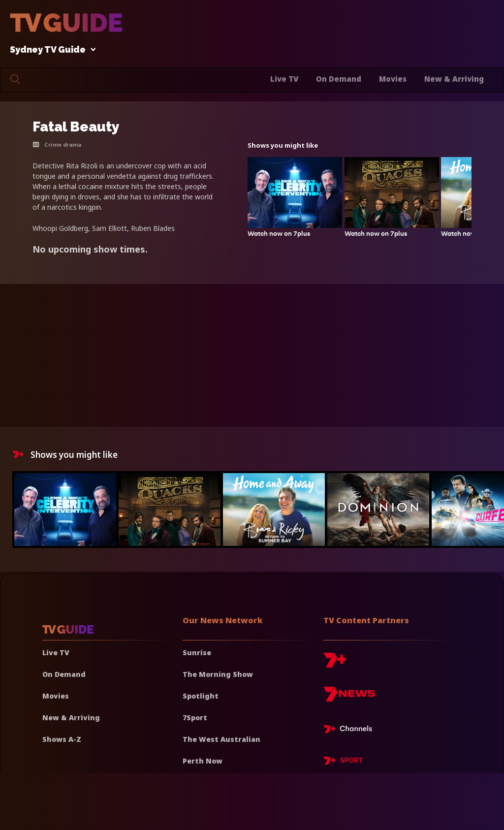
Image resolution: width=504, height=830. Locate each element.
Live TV (284, 79)
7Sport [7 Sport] (195, 718)
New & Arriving (454, 79)
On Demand (339, 79)
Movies (393, 79)
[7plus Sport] (343, 762)
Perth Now (203, 761)
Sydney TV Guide (50, 50)
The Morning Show (218, 674)
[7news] (349, 698)
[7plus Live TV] (350, 731)
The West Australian (221, 739)
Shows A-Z (62, 739)
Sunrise (197, 653)
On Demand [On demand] (64, 674)
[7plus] (335, 664)
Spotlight (201, 696)
